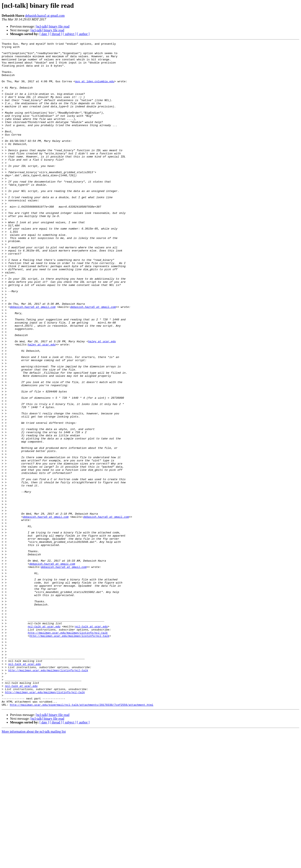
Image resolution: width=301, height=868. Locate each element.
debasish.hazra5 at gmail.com (45, 16)
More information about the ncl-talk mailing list (34, 864)
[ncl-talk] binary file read (53, 26)
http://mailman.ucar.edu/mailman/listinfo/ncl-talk (68, 751)
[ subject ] (70, 34)
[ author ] (83, 34)
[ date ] (44, 34)
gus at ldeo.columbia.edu (95, 89)
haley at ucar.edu (102, 401)
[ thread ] (56, 34)
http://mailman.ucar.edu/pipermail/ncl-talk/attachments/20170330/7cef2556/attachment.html (82, 838)
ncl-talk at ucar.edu (44, 744)
